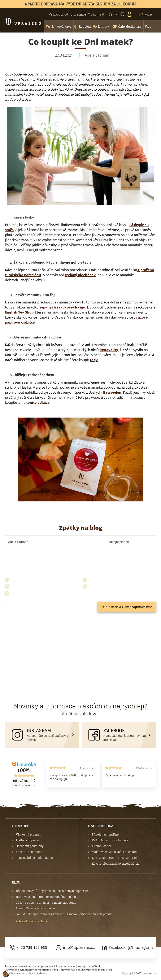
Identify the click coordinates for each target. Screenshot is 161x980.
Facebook (114, 947)
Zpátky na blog (81, 526)
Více (148, 27)
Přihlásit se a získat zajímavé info (127, 607)
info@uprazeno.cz (75, 947)
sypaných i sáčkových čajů (62, 307)
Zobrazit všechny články (32, 921)
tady (94, 360)
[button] (59, 26)
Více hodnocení (23, 786)
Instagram (140, 947)
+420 (28, 947)
